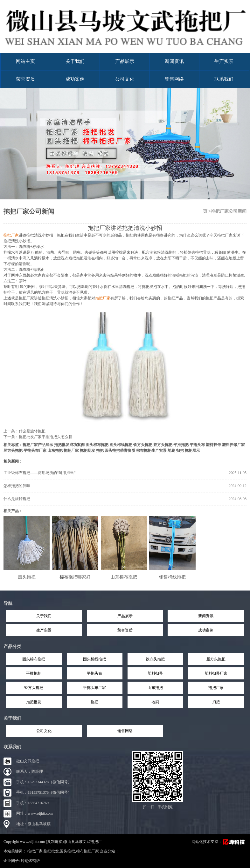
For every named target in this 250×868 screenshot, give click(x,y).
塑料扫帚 (213, 445)
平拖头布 (197, 445)
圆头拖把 (67, 851)
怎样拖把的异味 (17, 486)
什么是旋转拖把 (32, 431)
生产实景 (224, 61)
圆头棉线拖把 (121, 445)
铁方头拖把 (143, 445)
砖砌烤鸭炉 (30, 861)
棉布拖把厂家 (87, 851)
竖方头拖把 (163, 445)
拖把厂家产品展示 (38, 445)
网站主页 (25, 61)
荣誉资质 (25, 79)
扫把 (180, 451)
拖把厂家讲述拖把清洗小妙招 (125, 228)
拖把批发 (87, 451)
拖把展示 (192, 451)
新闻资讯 (174, 61)
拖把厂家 (71, 451)
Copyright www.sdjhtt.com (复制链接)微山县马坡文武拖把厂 (53, 842)
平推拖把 (181, 445)
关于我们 (75, 61)
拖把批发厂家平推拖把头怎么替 (45, 437)
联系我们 (224, 79)
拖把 (100, 451)
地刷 (171, 451)
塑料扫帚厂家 (233, 445)
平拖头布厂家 (35, 451)
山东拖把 (55, 451)
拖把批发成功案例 (69, 445)
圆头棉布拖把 (97, 445)
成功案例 (75, 79)
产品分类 (12, 647)
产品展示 (125, 61)
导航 (8, 603)
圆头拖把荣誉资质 (120, 451)
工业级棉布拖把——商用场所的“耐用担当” (40, 473)
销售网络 (174, 79)
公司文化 (125, 79)
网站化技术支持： (219, 842)
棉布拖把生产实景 (151, 451)
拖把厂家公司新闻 (29, 211)
